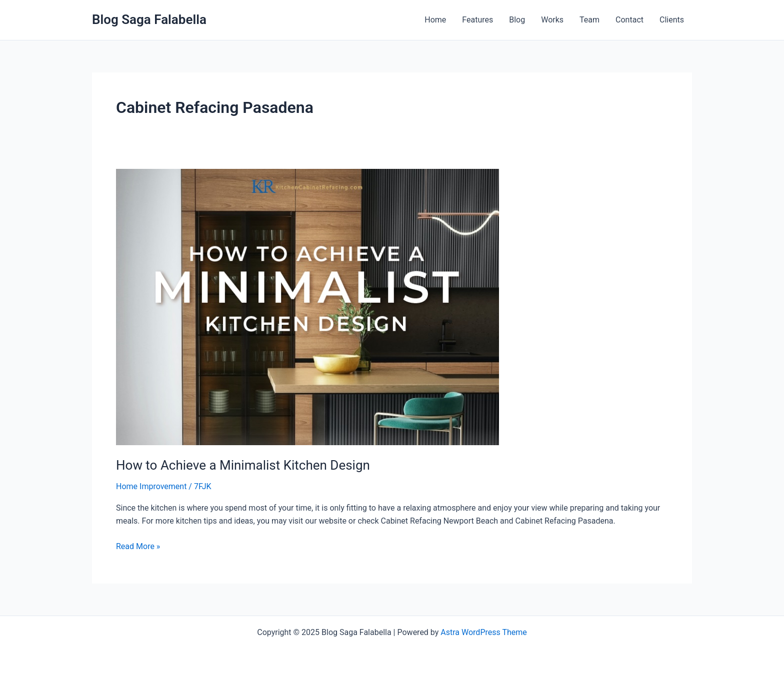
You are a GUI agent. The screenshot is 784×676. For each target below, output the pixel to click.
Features (477, 20)
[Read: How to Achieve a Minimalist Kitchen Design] (307, 307)
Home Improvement (151, 486)
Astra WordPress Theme (483, 632)
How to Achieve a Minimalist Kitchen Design (243, 465)
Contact (629, 20)
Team (589, 20)
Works (552, 20)
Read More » (138, 546)
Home (435, 20)
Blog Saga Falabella (149, 19)
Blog (517, 20)
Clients (672, 20)
